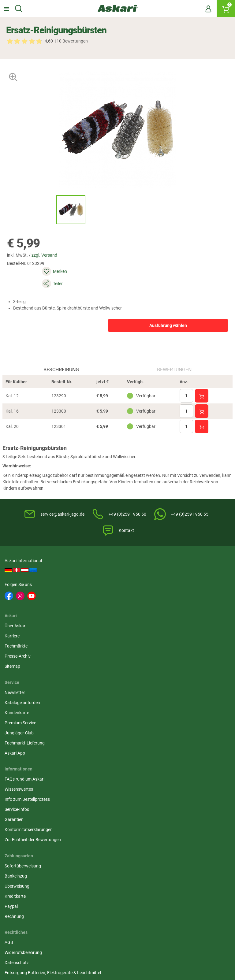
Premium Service (175, 614)
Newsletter (170, 584)
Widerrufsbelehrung (102, 678)
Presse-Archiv (96, 614)
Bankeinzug (171, 678)
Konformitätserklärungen (30, 718)
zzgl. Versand (50, 265)
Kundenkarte (172, 604)
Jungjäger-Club (174, 624)
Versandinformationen (28, 948)
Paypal (166, 708)
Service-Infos (18, 698)
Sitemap (91, 624)
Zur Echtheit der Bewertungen (34, 729)
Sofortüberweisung (178, 668)
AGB (87, 668)
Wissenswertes (20, 678)
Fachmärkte (94, 604)
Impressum (94, 715)
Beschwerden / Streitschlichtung (114, 725)
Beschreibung (62, 364)
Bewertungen (173, 364)
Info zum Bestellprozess (29, 688)
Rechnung (169, 718)
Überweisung (172, 688)
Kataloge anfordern (178, 594)
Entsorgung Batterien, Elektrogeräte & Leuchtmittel (117, 702)
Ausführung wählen (148, 311)
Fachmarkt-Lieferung (179, 634)
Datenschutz (95, 688)
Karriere (90, 594)
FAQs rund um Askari (26, 668)
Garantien (16, 708)
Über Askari (94, 584)
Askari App (170, 644)
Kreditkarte (170, 698)
